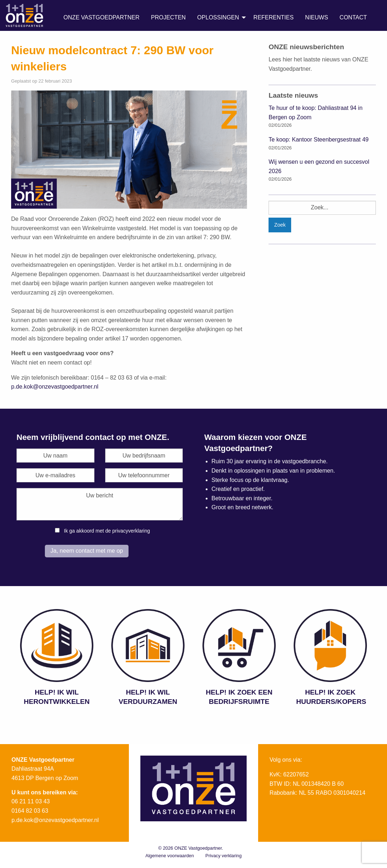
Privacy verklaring (223, 856)
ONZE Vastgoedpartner (102, 17)
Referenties (274, 17)
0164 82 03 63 (30, 811)
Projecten (168, 17)
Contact (353, 17)
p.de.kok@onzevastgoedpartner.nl (55, 387)
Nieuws (317, 17)
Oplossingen (218, 17)
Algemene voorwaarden (170, 856)
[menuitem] (102, 18)
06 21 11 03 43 (31, 801)
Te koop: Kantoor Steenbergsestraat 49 (318, 140)
